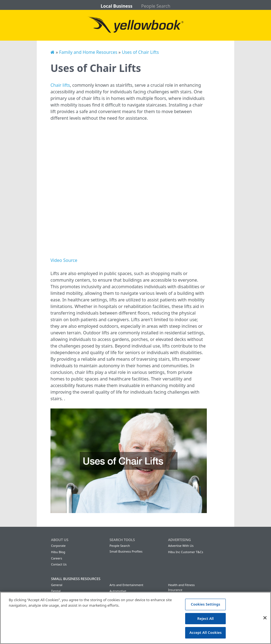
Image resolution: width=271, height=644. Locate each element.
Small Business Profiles (126, 551)
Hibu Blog (58, 552)
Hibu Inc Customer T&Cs (186, 552)
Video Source (64, 260)
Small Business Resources (76, 579)
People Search (156, 6)
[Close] (265, 618)
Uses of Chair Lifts (140, 52)
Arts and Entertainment (126, 585)
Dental (56, 591)
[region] (135, 618)
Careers (57, 558)
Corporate (58, 546)
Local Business (117, 6)
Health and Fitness (181, 585)
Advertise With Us (181, 546)
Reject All (205, 618)
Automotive (118, 591)
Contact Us (59, 564)
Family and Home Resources (88, 52)
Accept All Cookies (205, 632)
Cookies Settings (206, 604)
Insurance (175, 590)
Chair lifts (60, 85)
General (57, 585)
